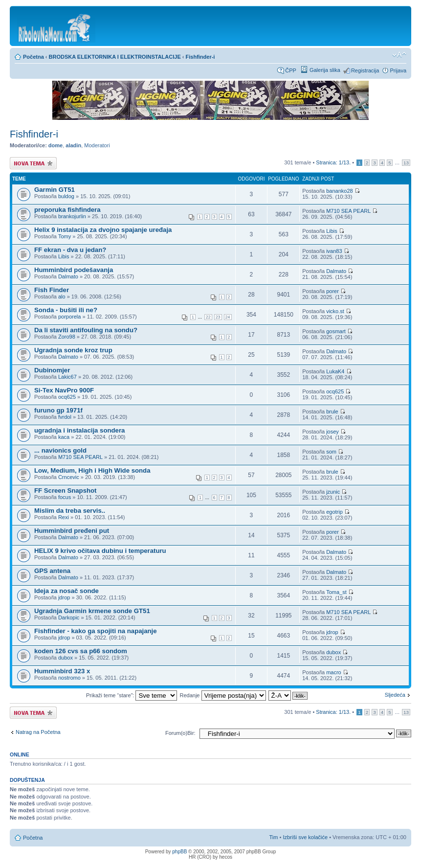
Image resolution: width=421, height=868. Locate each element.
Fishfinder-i (200, 57)
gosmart (336, 331)
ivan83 (334, 251)
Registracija (365, 70)
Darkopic (69, 617)
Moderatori (97, 145)
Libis (332, 231)
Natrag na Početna (38, 732)
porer (332, 291)
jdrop (64, 597)
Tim (274, 837)
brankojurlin (72, 216)
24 (228, 317)
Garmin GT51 (55, 190)
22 (208, 317)
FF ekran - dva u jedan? (70, 250)
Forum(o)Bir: (180, 733)
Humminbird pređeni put (72, 531)
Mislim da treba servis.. (70, 511)
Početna (33, 57)
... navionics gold (60, 450)
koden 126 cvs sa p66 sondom (81, 651)
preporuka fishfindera (67, 210)
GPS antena (52, 571)
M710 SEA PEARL (348, 211)
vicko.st (335, 311)
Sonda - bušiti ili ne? (66, 310)
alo (62, 297)
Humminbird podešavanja (74, 270)
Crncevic (69, 477)
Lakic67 (67, 377)
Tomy (65, 236)
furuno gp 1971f (58, 410)
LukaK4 (335, 371)
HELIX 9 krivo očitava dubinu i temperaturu (100, 551)
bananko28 (339, 191)
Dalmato (68, 276)
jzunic (333, 492)
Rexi (64, 517)
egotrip (334, 512)
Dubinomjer (52, 370)
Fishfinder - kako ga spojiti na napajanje (96, 631)
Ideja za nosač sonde (66, 591)
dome (55, 145)
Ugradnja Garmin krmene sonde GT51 (92, 611)
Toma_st (336, 592)
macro (334, 672)
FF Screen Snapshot (66, 491)
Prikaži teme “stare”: (132, 695)
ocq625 (67, 397)
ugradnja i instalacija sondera (79, 430)
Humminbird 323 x (62, 671)
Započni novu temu (33, 163)
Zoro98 (67, 337)
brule (332, 411)
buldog (66, 196)
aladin (73, 145)
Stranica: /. (333, 162)
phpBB (179, 852)
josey (332, 432)
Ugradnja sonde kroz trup (73, 350)
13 (406, 163)
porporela (69, 317)
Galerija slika (325, 70)
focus (65, 497)
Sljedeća (395, 695)
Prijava (398, 70)
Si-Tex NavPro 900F (64, 390)
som (331, 452)
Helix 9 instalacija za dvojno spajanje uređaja (103, 230)
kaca (64, 437)
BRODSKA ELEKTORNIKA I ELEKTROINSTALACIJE (115, 57)
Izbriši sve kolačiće (305, 837)
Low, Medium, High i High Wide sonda (92, 470)
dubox (66, 658)
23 (218, 317)
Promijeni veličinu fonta (399, 55)
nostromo (69, 678)
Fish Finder (52, 290)
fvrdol (65, 417)
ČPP (291, 70)
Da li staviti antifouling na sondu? (86, 330)
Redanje (222, 695)
